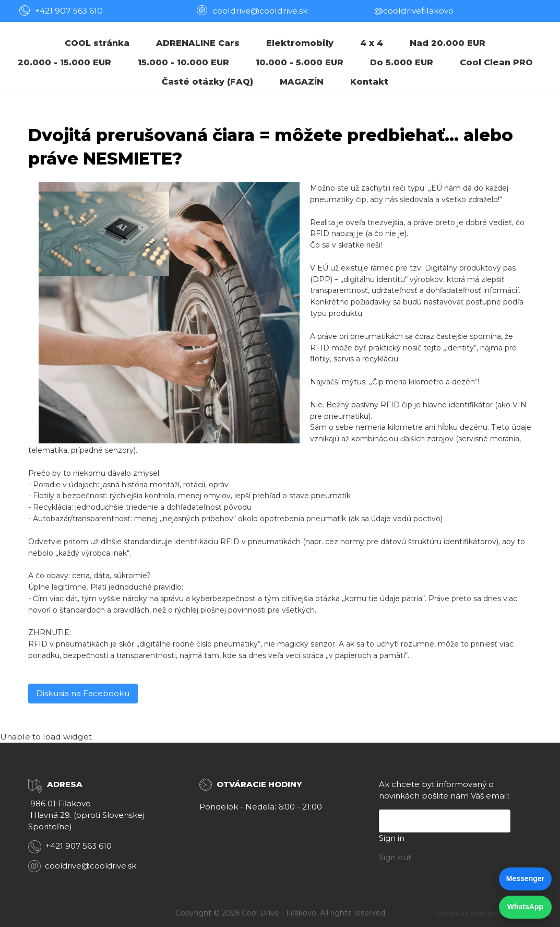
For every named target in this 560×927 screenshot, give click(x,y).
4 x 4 (372, 43)
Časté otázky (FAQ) (207, 82)
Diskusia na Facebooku (83, 693)
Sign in (392, 838)
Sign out (395, 857)
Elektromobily (300, 43)
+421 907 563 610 (69, 11)
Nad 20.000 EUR (448, 43)
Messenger (525, 878)
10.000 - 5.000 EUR (300, 62)
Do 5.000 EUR (402, 62)
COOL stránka (97, 43)
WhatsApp (525, 907)
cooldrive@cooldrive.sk (91, 866)
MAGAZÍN (302, 82)
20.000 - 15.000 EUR (64, 62)
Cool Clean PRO (496, 62)
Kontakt (369, 82)
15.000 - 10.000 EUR (183, 62)
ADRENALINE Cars (198, 43)
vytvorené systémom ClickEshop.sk (495, 913)
